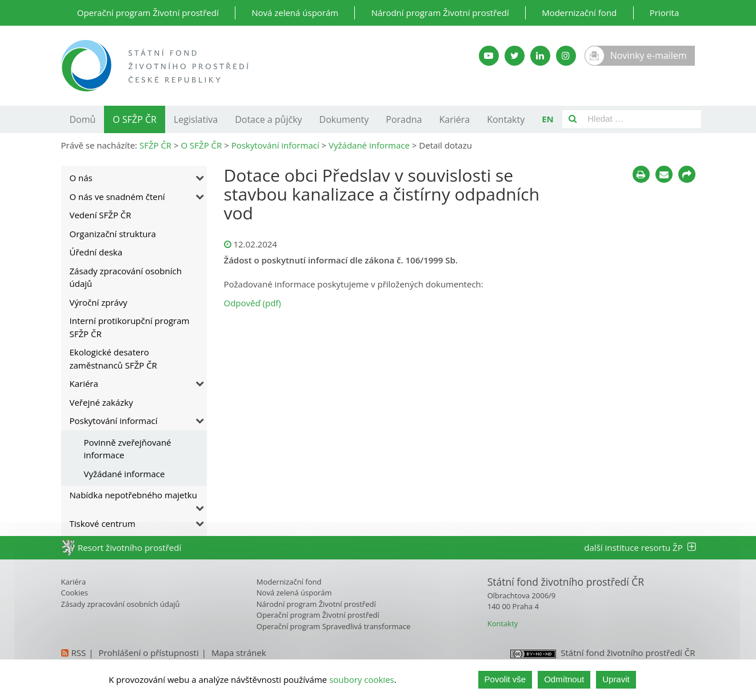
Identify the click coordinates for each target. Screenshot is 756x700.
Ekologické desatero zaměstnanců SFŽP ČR (113, 359)
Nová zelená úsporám (295, 13)
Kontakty (506, 119)
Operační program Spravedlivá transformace (334, 626)
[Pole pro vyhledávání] (642, 119)
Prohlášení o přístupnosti (148, 653)
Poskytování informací (114, 421)
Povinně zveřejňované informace (128, 449)
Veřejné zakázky (101, 402)
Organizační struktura (113, 234)
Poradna (404, 119)
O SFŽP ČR (135, 119)
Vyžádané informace (125, 474)
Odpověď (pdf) (253, 303)
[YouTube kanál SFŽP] (489, 56)
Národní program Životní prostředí (440, 13)
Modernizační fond (579, 13)
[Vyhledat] (573, 119)
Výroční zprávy (99, 302)
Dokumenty (344, 119)
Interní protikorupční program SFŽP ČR (130, 327)
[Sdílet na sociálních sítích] (687, 174)
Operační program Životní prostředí (148, 13)
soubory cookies (362, 679)
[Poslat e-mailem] (664, 174)
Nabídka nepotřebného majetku (133, 495)
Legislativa (196, 119)
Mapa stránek (239, 653)
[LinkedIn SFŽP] (540, 56)
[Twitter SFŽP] (515, 56)
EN (548, 119)
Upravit (616, 679)
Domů (83, 119)
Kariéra (455, 119)
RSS (79, 653)
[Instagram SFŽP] (566, 56)
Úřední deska (96, 252)
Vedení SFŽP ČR (101, 215)
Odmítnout (564, 679)
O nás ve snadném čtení (117, 197)
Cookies (75, 593)
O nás (81, 178)
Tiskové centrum (103, 523)
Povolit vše (505, 679)
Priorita (665, 13)
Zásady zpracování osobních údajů (126, 277)
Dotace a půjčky (268, 119)
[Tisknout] (641, 174)
